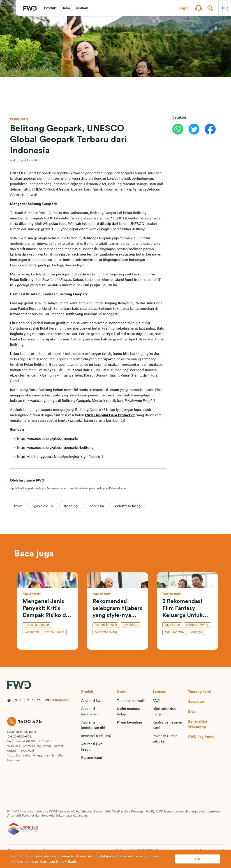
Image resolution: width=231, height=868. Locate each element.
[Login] (184, 8)
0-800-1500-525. (20, 737)
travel (19, 506)
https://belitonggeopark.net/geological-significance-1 (60, 457)
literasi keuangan (37, 625)
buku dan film (174, 632)
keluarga (196, 632)
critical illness (55, 632)
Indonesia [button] (60, 700)
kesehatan (32, 632)
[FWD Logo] (30, 8)
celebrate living (128, 506)
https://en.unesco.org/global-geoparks (48, 439)
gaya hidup (44, 506)
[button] (50, 8)
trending (71, 506)
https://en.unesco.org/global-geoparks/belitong (55, 448)
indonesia (96, 506)
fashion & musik (106, 625)
